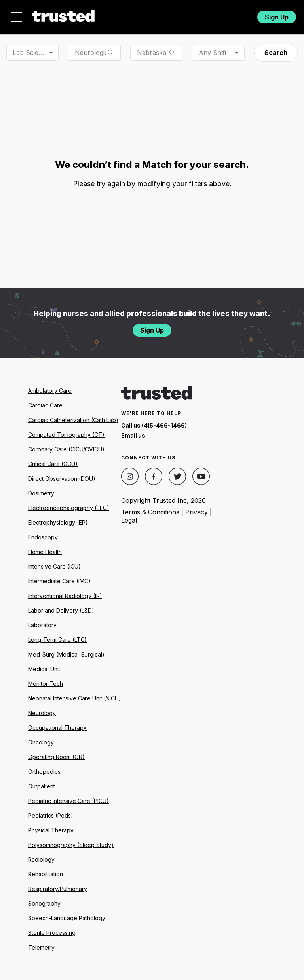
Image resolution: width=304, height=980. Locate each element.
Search (276, 53)
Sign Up (277, 17)
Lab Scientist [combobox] (32, 53)
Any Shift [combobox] (213, 53)
